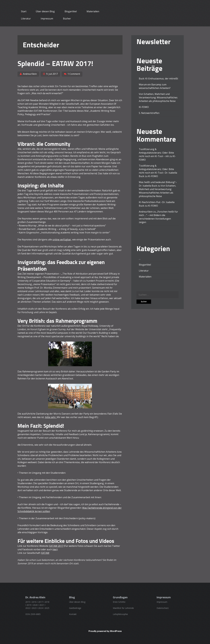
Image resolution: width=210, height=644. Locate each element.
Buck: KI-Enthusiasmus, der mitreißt (158, 79)
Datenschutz (163, 608)
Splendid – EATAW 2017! (55, 63)
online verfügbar (62, 240)
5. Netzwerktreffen (149, 113)
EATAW (45, 553)
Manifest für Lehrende (123, 608)
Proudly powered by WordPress (105, 631)
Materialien (93, 11)
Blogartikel (71, 11)
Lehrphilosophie (120, 614)
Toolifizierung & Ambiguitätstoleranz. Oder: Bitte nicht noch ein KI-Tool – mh (156, 153)
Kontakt (73, 614)
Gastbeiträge (75, 608)
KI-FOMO (144, 107)
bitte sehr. (51, 417)
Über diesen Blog (45, 11)
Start (24, 11)
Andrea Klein (30, 74)
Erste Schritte (119, 602)
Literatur (26, 19)
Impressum (47, 19)
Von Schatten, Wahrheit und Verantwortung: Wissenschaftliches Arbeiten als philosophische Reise (158, 98)
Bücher (67, 19)
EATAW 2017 (56, 546)
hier (55, 549)
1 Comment (74, 74)
